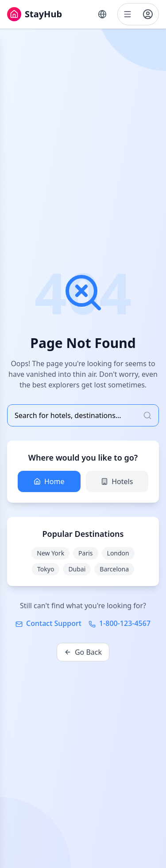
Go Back (83, 652)
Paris (85, 553)
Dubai (77, 569)
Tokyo (46, 569)
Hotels (117, 481)
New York (50, 553)
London (118, 553)
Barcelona (114, 569)
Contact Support (48, 623)
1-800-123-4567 (120, 623)
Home (49, 481)
